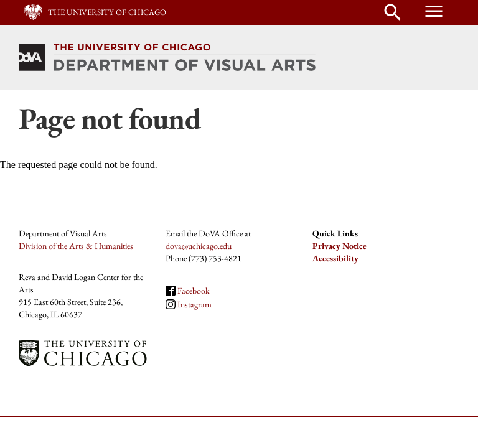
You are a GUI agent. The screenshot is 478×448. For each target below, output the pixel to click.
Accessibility (335, 258)
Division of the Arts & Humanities (76, 246)
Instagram (194, 304)
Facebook (194, 291)
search (393, 12)
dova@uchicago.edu (199, 246)
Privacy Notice (340, 246)
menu (434, 11)
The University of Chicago (107, 12)
